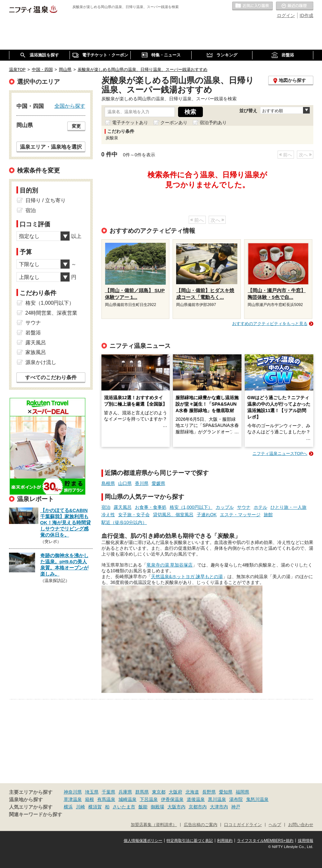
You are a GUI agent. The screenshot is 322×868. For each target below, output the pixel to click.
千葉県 (109, 792)
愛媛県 (158, 483)
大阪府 (175, 792)
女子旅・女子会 (134, 515)
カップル (225, 507)
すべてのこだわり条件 (51, 377)
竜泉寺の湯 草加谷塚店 (170, 565)
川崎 (80, 807)
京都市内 (198, 807)
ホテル (260, 507)
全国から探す (70, 106)
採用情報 (306, 841)
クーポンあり (174, 123)
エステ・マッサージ (240, 515)
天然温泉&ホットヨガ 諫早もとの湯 (187, 577)
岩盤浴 (33, 333)
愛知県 (226, 792)
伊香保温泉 (172, 799)
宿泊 (106, 507)
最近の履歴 (295, 6)
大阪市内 (176, 807)
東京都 (159, 792)
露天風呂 (123, 507)
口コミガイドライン (243, 825)
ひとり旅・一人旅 (289, 507)
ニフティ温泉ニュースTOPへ (280, 454)
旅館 (268, 515)
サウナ (244, 507)
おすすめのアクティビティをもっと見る (270, 324)
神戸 (236, 807)
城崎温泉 (128, 799)
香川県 (142, 483)
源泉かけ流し (41, 362)
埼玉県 (92, 792)
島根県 (108, 483)
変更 (76, 126)
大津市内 (219, 807)
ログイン (286, 15)
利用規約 (225, 841)
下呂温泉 (149, 799)
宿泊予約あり (213, 123)
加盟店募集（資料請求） (154, 825)
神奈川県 (73, 792)
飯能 (143, 807)
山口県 (125, 483)
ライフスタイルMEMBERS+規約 (265, 841)
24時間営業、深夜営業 (52, 313)
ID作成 (307, 15)
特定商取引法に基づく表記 (190, 841)
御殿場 (157, 807)
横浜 (68, 807)
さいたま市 (124, 807)
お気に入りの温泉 (252, 6)
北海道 (192, 792)
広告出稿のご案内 (201, 825)
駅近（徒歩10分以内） (124, 522)
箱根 (90, 799)
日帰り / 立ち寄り (46, 200)
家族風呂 (36, 352)
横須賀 (95, 807)
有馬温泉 (106, 799)
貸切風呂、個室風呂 (173, 515)
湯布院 (236, 799)
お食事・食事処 (151, 507)
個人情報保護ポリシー (143, 841)
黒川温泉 (217, 799)
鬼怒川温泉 (257, 799)
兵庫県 (125, 792)
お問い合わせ (301, 825)
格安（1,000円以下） (191, 507)
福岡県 (242, 792)
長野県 (209, 792)
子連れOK (207, 515)
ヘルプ (275, 825)
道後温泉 (196, 799)
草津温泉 (73, 799)
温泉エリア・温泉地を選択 (51, 147)
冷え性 (108, 515)
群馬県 (142, 792)
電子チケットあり (130, 123)
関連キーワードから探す (36, 814)
